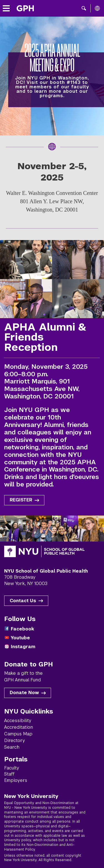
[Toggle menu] (6, 8)
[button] (84, 8)
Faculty (12, 768)
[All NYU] (97, 8)
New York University (31, 796)
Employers (16, 780)
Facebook (22, 629)
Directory (15, 740)
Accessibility (18, 721)
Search (12, 747)
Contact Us (23, 601)
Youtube (20, 638)
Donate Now (24, 693)
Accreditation (19, 727)
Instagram (23, 647)
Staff (9, 774)
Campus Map (18, 734)
